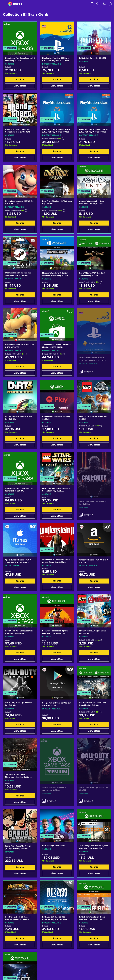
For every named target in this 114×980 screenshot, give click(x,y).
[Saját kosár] (105, 4)
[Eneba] (15, 4)
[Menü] (4, 4)
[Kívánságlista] (98, 4)
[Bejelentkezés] (111, 4)
